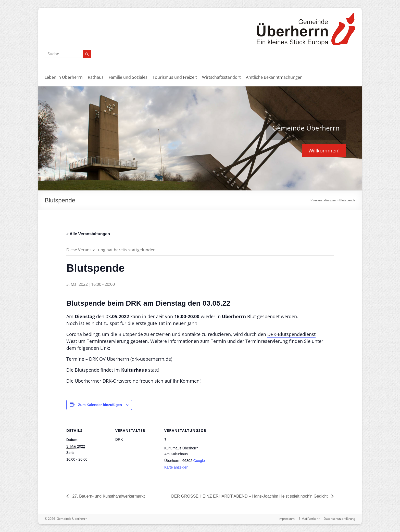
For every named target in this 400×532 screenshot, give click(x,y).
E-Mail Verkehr (309, 519)
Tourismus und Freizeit (175, 77)
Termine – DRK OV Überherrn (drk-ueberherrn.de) (119, 359)
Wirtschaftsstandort (221, 77)
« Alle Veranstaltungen (88, 234)
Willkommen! (324, 150)
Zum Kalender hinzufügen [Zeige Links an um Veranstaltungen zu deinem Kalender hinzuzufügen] (100, 405)
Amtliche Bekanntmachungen (274, 77)
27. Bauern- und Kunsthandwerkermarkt (108, 496)
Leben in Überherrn (64, 77)
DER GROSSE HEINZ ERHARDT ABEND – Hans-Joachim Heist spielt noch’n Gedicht (250, 496)
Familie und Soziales (128, 77)
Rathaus (96, 77)
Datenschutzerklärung (340, 519)
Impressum (287, 519)
